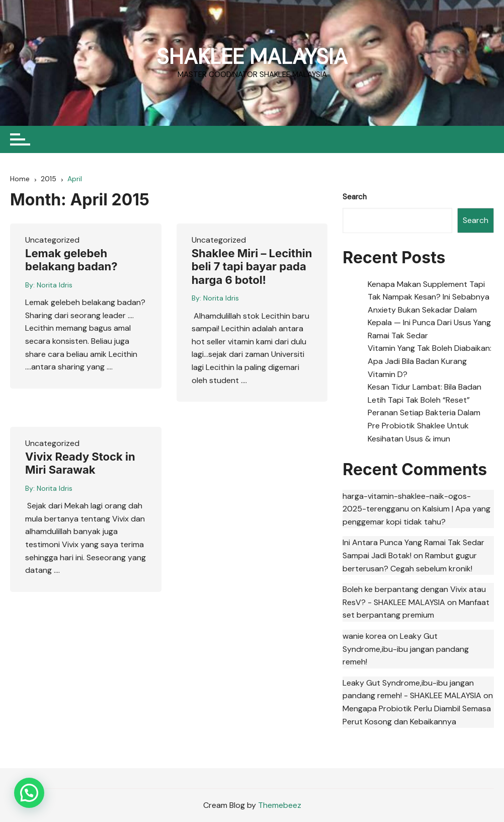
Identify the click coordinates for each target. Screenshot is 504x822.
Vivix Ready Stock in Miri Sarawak (80, 463)
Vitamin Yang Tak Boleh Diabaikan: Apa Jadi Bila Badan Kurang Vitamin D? (430, 361)
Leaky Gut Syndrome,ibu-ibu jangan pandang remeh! (406, 649)
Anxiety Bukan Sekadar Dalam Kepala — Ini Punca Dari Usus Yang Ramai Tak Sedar (429, 323)
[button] (29, 793)
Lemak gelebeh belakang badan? (71, 260)
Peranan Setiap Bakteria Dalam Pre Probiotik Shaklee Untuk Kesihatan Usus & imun (424, 425)
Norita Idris (55, 285)
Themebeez (280, 805)
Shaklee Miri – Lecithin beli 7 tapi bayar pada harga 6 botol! (252, 267)
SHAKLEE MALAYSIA (252, 57)
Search (355, 197)
